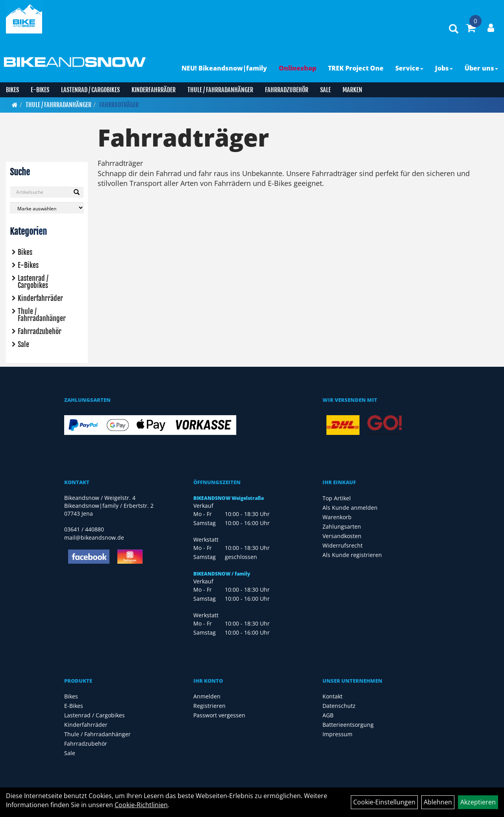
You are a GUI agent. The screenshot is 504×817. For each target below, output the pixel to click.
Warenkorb (337, 517)
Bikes (12, 90)
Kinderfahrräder (154, 90)
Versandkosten (342, 536)
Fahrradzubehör (287, 90)
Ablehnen (438, 802)
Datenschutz (339, 706)
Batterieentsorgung (348, 725)
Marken (352, 90)
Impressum (337, 734)
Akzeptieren (478, 802)
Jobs (444, 68)
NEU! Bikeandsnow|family (224, 68)
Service (409, 68)
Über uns (481, 68)
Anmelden (207, 696)
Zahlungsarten (342, 526)
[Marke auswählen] (47, 208)
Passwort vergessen (219, 715)
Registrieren (209, 706)
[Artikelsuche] (454, 29)
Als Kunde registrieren (352, 555)
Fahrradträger (119, 105)
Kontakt (333, 696)
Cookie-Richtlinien (141, 805)
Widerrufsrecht (343, 545)
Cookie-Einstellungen (384, 802)
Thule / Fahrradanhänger (220, 90)
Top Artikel (337, 498)
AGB (328, 715)
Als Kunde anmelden (350, 508)
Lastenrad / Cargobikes (90, 90)
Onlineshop (297, 68)
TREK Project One (356, 68)
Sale (325, 90)
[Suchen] (77, 192)
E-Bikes (40, 90)
